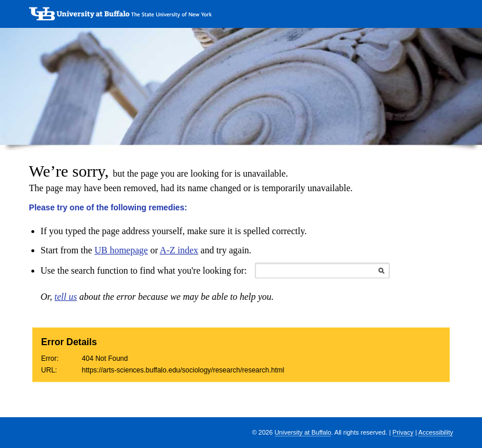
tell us (66, 297)
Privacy (403, 432)
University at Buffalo (303, 432)
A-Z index (179, 250)
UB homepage (121, 250)
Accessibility (436, 432)
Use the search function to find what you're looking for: (144, 270)
